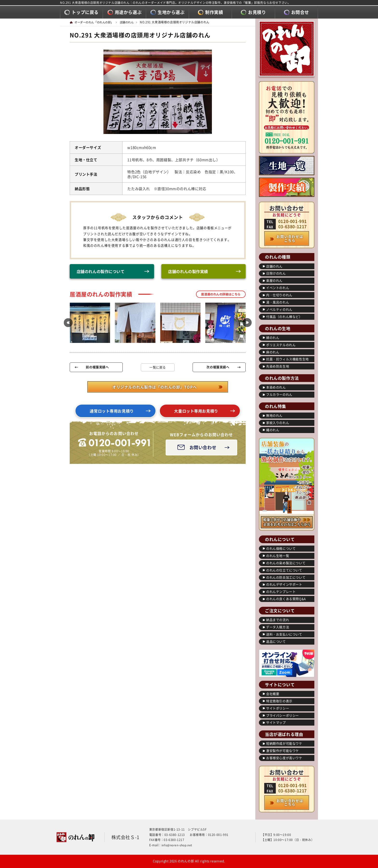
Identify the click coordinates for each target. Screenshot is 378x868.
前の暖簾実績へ (97, 368)
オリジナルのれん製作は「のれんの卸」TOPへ (155, 388)
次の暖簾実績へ (218, 368)
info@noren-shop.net (177, 845)
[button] (67, 324)
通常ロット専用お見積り (112, 412)
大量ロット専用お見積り (196, 412)
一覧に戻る (158, 368)
